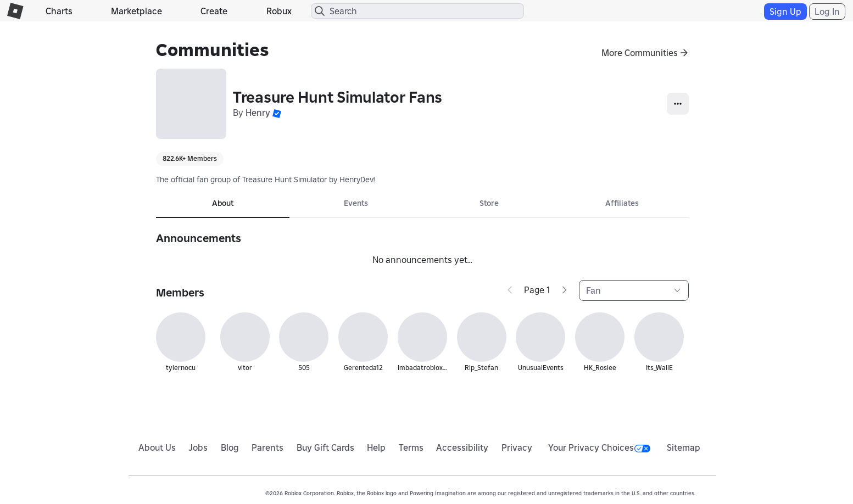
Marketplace (136, 11)
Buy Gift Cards (325, 447)
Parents (267, 447)
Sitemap (684, 447)
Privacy (517, 447)
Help (376, 447)
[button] (277, 113)
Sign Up (785, 12)
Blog (230, 447)
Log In (827, 12)
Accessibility (462, 447)
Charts (59, 11)
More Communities (640, 53)
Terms (411, 447)
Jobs (198, 447)
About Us (157, 447)
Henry (258, 113)
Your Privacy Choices (599, 447)
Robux (279, 11)
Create (214, 11)
